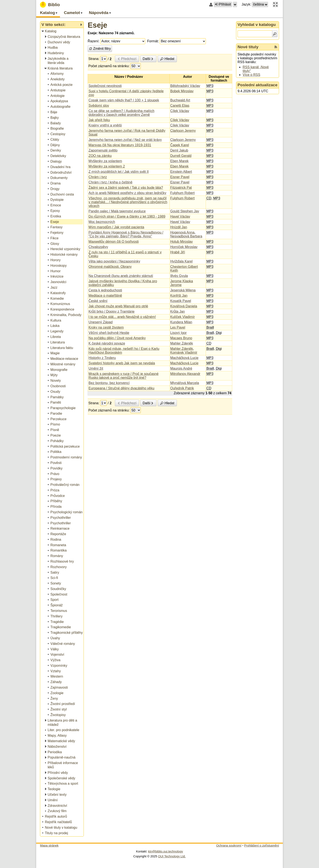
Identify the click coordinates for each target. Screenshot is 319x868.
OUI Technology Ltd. (172, 856)
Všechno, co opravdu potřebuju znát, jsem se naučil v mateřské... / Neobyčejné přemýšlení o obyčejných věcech (128, 202)
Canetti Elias (180, 106)
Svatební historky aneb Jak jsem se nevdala (122, 363)
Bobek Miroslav (182, 91)
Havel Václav (180, 216)
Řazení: (93, 41)
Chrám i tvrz (98, 177)
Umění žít (96, 368)
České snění (98, 301)
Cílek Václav (180, 111)
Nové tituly (248, 47)
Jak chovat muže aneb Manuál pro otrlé (118, 306)
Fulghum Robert (183, 193)
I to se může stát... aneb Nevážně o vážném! (122, 317)
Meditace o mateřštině (105, 296)
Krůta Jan (178, 311)
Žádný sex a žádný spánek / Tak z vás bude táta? (126, 188)
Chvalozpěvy (98, 247)
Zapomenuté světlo (103, 150)
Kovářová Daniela (184, 306)
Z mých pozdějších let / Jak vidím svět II (119, 172)
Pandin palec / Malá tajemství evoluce (117, 211)
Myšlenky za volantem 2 (107, 166)
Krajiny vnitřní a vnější (105, 125)
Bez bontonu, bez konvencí (109, 383)
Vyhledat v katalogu (257, 25)
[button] (235, 4)
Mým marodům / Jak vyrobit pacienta (116, 227)
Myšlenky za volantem (105, 161)
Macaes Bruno (181, 338)
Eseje (97, 25)
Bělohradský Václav (185, 86)
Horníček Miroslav (184, 247)
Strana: (94, 59)
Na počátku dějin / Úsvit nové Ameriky (117, 338)
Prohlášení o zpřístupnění (262, 845)
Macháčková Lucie (184, 358)
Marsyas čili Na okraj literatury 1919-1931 (120, 145)
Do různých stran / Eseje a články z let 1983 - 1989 (127, 216)
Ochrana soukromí (229, 845)
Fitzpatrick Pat (181, 188)
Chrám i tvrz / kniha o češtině (110, 182)
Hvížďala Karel (182, 261)
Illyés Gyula (179, 276)
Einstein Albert (181, 172)
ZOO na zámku (100, 156)
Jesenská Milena (183, 290)
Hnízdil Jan (179, 227)
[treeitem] (62, 31)
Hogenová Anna (182, 232)
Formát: (153, 41)
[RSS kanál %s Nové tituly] (276, 47)
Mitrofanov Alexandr (185, 374)
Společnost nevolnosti (105, 86)
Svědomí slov (99, 106)
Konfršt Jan (179, 296)
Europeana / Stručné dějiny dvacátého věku (121, 388)
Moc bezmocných (102, 222)
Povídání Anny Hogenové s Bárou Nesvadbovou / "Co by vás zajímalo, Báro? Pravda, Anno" (126, 234)
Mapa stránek (49, 845)
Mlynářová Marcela (185, 383)
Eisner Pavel (180, 177)
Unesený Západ (100, 322)
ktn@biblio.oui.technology (165, 851)
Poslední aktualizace (258, 85)
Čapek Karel (180, 145)
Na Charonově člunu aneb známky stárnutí (121, 276)
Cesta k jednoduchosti (105, 290)
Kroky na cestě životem (106, 327)
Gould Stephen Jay (185, 211)
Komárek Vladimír (184, 352)
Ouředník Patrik (182, 388)
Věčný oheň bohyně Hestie (109, 333)
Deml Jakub (179, 150)
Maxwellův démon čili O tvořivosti (114, 242)
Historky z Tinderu (102, 358)
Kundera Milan (181, 322)
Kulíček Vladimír (183, 317)
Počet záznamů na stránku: (109, 66)
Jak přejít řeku (99, 120)
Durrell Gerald (181, 156)
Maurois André (181, 368)
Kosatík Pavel (181, 301)
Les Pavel (178, 327)
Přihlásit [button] (223, 4)
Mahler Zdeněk (182, 343)
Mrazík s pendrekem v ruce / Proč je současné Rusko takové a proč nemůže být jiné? (123, 376)
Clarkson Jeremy (183, 131)
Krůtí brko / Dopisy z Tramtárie (111, 311)
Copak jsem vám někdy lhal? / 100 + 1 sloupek (124, 100)
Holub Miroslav (182, 242)
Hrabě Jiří (178, 252)
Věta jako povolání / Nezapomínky (114, 261)
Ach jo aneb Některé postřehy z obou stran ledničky (127, 193)
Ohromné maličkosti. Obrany (110, 267)
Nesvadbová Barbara (186, 236)
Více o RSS (251, 75)
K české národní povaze (107, 343)
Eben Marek (179, 161)
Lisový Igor (179, 333)
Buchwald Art (180, 100)
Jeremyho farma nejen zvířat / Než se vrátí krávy (125, 140)
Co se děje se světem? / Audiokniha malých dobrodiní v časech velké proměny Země (121, 113)
